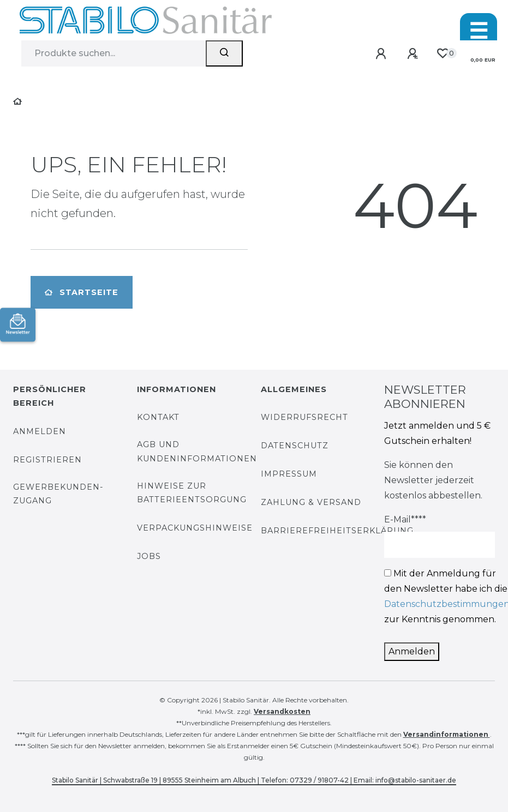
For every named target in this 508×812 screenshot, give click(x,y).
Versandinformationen (447, 734)
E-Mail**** (405, 519)
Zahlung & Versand (311, 502)
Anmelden (40, 431)
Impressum (289, 474)
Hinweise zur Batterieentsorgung (192, 493)
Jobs (149, 556)
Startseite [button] (82, 292)
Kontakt (158, 417)
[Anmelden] (383, 54)
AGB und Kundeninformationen (197, 451)
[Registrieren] (414, 54)
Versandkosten (282, 711)
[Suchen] (224, 53)
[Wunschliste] (442, 54)
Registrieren (47, 460)
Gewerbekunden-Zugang (58, 494)
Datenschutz (295, 446)
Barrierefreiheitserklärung (337, 531)
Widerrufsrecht (304, 417)
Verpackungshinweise (195, 528)
